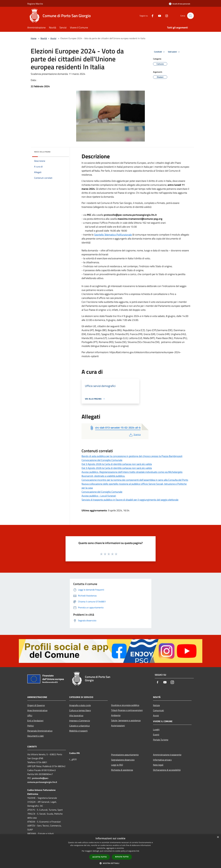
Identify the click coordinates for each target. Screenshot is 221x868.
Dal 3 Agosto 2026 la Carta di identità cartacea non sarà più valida (117, 464)
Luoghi (156, 729)
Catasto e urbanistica (79, 726)
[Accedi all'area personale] (180, 4)
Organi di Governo (36, 705)
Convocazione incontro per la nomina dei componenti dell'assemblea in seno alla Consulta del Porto (135, 480)
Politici (31, 726)
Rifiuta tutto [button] (122, 857)
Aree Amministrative (37, 710)
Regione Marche (35, 4)
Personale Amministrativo (40, 731)
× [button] (218, 837)
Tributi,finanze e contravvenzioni (127, 710)
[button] (111, 863)
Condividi (160, 52)
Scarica (135, 434)
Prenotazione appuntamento (125, 755)
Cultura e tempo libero (80, 710)
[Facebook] (151, 16)
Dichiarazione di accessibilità (167, 770)
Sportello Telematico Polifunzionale (113, 235)
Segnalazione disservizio (123, 760)
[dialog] (110, 851)
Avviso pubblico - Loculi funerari (99, 496)
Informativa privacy (162, 760)
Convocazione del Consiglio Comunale (102, 460)
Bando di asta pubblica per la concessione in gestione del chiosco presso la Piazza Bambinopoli (132, 456)
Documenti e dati (36, 736)
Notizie (156, 705)
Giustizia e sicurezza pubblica (125, 705)
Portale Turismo (161, 740)
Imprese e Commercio (80, 721)
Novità (44, 38)
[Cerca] (190, 16)
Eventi (156, 735)
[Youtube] (158, 16)
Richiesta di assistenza (122, 770)
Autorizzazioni (118, 726)
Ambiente (116, 715)
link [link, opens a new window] (138, 851)
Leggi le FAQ (117, 765)
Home (34, 38)
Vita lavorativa (76, 715)
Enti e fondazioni (35, 721)
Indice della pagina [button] (42, 152)
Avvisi (53, 38)
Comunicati (158, 710)
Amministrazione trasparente (167, 755)
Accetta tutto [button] (100, 857)
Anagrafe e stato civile (80, 705)
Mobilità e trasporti (78, 731)
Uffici (30, 715)
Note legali (158, 765)
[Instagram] (165, 16)
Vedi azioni (174, 52)
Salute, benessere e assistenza (126, 720)
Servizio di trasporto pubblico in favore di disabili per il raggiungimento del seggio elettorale (130, 500)
